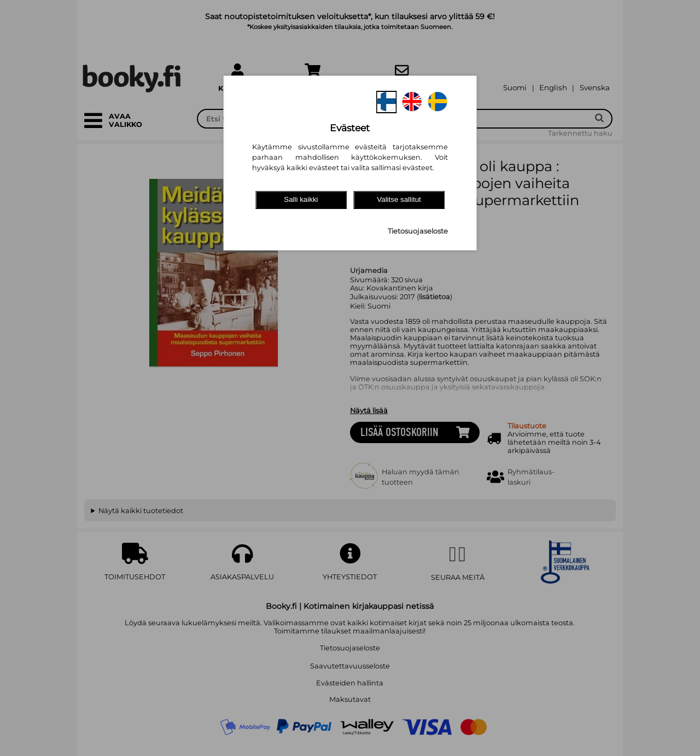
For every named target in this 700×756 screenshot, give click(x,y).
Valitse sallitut (399, 199)
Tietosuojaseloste (418, 231)
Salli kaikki (301, 199)
